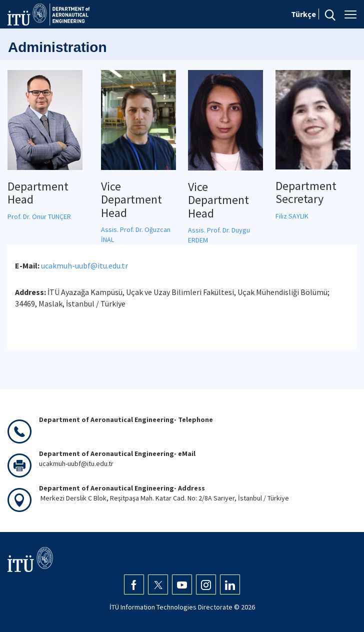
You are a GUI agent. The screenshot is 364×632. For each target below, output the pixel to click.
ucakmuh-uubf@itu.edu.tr (84, 265)
